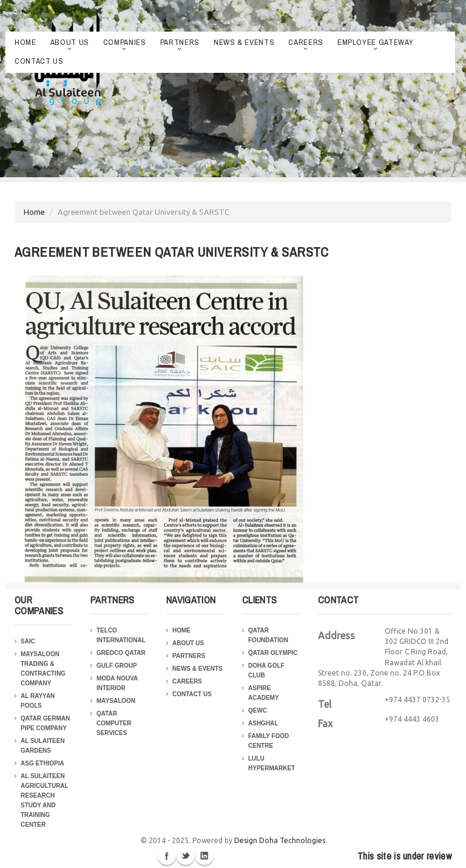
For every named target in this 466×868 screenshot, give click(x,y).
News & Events (244, 42)
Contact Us (39, 61)
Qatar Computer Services (114, 723)
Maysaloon (116, 701)
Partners (180, 43)
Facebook (167, 856)
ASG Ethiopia (42, 763)
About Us (70, 43)
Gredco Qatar (121, 653)
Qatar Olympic (273, 653)
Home (25, 42)
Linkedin (204, 856)
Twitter (186, 856)
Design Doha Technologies (280, 840)
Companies (125, 43)
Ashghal (263, 723)
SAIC (28, 641)
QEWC (258, 710)
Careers (306, 43)
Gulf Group (117, 666)
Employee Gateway (375, 43)
